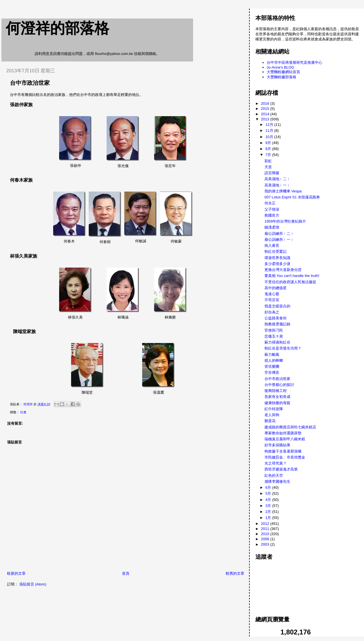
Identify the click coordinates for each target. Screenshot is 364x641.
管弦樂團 (272, 366)
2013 (266, 119)
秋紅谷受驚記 (276, 251)
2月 (269, 512)
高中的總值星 (276, 288)
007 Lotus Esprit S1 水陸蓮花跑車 (292, 197)
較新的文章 (16, 573)
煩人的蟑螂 (274, 360)
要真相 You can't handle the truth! (292, 276)
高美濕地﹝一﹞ (277, 185)
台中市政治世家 (277, 379)
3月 (269, 506)
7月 (269, 155)
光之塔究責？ (276, 463)
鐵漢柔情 (272, 227)
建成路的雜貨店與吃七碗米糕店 (290, 427)
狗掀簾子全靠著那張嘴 (283, 451)
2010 (266, 534)
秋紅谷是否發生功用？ (283, 348)
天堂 (268, 167)
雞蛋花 (270, 421)
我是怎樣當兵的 (277, 306)
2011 (266, 529)
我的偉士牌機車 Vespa (283, 191)
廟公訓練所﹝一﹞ (279, 240)
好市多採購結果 (277, 445)
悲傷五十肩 (274, 336)
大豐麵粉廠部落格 (282, 77)
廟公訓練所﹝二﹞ (279, 234)
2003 (266, 544)
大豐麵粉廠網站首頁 (283, 72)
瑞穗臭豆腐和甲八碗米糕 (285, 439)
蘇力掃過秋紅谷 (277, 342)
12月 (270, 125)
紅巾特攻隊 (274, 409)
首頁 (126, 573)
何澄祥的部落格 (57, 28)
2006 (266, 539)
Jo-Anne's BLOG (281, 67)
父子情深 (272, 209)
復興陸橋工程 (276, 391)
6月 (269, 487)
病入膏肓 (272, 245)
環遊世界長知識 (277, 258)
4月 (269, 500)
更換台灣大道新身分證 (283, 270)
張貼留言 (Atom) (33, 584)
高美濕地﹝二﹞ (277, 179)
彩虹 (268, 161)
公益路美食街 (276, 318)
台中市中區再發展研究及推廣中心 (294, 62)
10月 (270, 137)
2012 (266, 524)
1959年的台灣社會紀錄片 (285, 221)
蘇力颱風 (272, 355)
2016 (266, 103)
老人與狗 (272, 415)
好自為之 (272, 312)
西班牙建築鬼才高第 (281, 469)
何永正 (270, 203)
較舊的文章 (235, 573)
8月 (269, 149)
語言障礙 (272, 173)
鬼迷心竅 (272, 294)
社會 (23, 412)
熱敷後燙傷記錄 (277, 324)
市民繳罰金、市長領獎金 (285, 457)
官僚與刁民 (274, 330)
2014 (266, 114)
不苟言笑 (272, 300)
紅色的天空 (274, 475)
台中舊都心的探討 (279, 385)
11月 (270, 131)
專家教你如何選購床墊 (283, 433)
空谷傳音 (272, 372)
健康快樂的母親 (277, 403)
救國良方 (272, 215)
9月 (269, 143)
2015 (266, 109)
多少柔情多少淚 (277, 264)
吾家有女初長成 (277, 397)
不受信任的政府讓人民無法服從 (290, 282)
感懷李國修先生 (277, 481)
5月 (269, 493)
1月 (269, 518)
